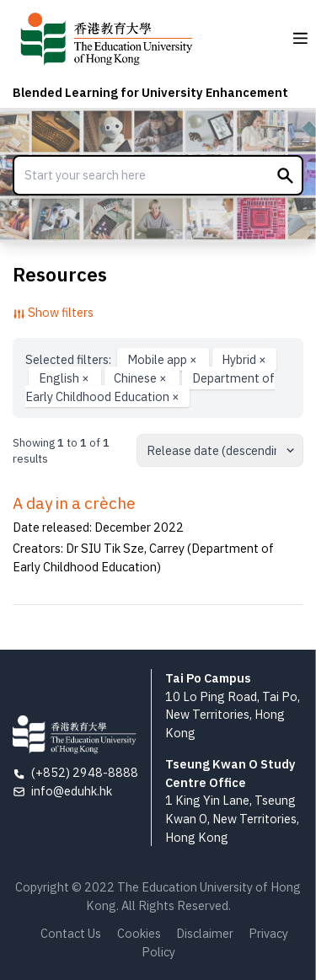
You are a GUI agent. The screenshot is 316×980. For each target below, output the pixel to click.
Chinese (142, 378)
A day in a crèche (74, 503)
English (65, 378)
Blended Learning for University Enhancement (150, 92)
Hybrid (244, 359)
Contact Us (71, 933)
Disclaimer (205, 933)
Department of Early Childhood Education (150, 387)
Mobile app (163, 359)
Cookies (139, 933)
